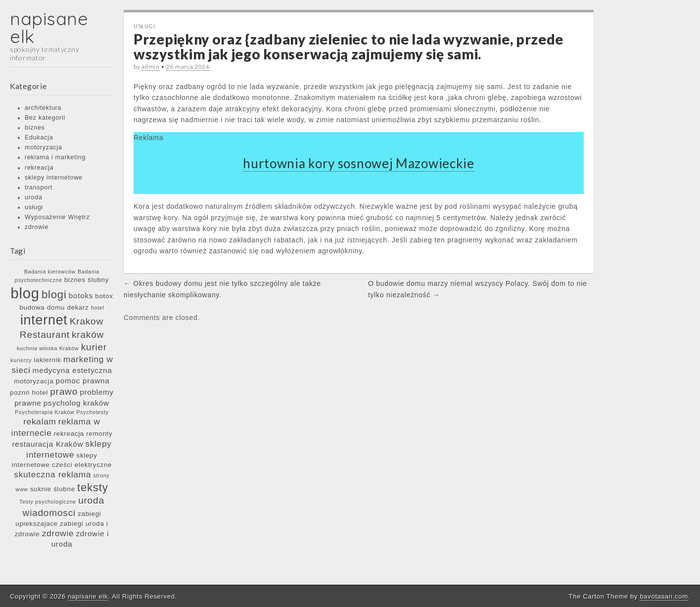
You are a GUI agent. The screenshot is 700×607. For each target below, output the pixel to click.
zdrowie (37, 227)
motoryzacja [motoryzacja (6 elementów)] (34, 381)
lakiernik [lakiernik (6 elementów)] (47, 360)
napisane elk (49, 27)
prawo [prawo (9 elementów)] (64, 392)
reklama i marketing (55, 157)
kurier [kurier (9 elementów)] (94, 347)
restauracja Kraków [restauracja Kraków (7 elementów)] (47, 444)
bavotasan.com (664, 596)
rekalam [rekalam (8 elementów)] (40, 421)
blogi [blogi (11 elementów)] (54, 295)
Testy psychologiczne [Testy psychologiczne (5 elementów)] (48, 502)
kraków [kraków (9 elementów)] (88, 335)
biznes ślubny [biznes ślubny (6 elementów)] (87, 280)
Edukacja (39, 138)
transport (39, 187)
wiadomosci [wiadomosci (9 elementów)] (49, 513)
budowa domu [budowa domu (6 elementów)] (42, 307)
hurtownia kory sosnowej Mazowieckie (359, 163)
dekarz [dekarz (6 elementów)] (78, 307)
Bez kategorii (45, 118)
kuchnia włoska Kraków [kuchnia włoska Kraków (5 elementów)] (48, 348)
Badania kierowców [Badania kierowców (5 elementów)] (50, 272)
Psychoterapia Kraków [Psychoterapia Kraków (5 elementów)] (45, 412)
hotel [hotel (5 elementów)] (98, 308)
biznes (35, 128)
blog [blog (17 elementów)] (25, 293)
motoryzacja (44, 147)
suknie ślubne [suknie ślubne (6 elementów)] (53, 489)
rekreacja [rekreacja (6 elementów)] (69, 434)
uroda (34, 197)
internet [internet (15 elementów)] (44, 320)
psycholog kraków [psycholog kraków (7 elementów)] (76, 403)
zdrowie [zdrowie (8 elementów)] (58, 533)
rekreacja (39, 168)
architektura (43, 108)
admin (151, 67)
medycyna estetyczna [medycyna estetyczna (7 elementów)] (72, 370)
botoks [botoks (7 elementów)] (81, 296)
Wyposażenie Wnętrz (57, 217)
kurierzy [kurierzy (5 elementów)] (21, 360)
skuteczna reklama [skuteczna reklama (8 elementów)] (52, 474)
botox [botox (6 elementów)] (104, 296)
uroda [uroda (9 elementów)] (91, 500)
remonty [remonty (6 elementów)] (99, 434)
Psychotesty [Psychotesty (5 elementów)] (93, 412)
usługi (34, 207)
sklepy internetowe (54, 178)
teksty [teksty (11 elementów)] (93, 488)
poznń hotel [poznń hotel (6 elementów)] (29, 393)
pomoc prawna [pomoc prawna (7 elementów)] (83, 381)
